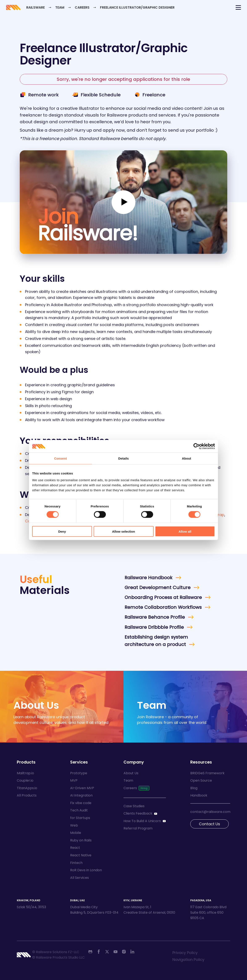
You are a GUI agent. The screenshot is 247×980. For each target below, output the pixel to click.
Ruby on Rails (81, 840)
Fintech (76, 863)
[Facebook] (99, 952)
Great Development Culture (158, 588)
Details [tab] (123, 458)
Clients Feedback (138, 813)
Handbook (199, 795)
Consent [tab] (61, 458)
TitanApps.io (27, 788)
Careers (86, 8)
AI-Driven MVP (82, 788)
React (75, 848)
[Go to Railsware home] (17, 8)
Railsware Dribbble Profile (154, 627)
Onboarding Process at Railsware (163, 597)
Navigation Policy (188, 960)
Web (74, 825)
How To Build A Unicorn (142, 821)
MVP (74, 780)
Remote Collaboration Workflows (163, 607)
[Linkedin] (132, 952)
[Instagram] (124, 952)
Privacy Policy (185, 953)
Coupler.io (25, 780)
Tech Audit (79, 810)
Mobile (76, 833)
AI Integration (81, 795)
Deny (62, 531)
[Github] (90, 952)
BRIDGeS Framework (207, 773)
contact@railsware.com (210, 812)
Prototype (79, 773)
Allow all (185, 531)
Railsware (39, 8)
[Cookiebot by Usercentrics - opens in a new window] (196, 446)
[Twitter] (107, 952)
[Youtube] (116, 952)
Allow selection (123, 531)
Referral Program (138, 828)
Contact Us (210, 824)
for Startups (80, 818)
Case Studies (134, 806)
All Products (27, 795)
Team (64, 8)
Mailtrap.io (25, 773)
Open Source (201, 780)
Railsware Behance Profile (155, 617)
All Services (79, 878)
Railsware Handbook (148, 578)
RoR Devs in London (86, 870)
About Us (131, 773)
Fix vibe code (81, 803)
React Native (81, 855)
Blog (194, 788)
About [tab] (187, 458)
